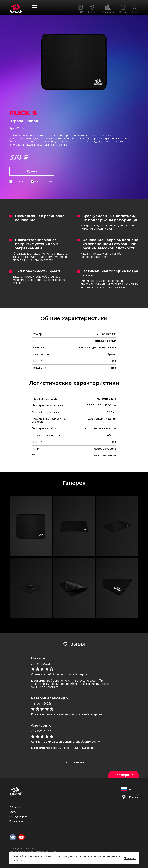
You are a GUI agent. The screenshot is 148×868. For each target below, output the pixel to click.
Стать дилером (18, 817)
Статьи (13, 812)
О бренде (15, 807)
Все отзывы (74, 762)
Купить (32, 171)
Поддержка (16, 821)
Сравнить (19, 182)
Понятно (130, 858)
